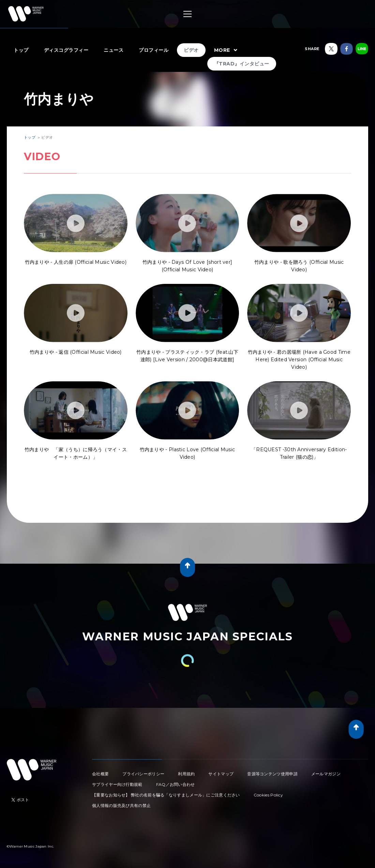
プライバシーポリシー (143, 774)
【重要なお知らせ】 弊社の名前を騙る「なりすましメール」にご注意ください (166, 795)
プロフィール (154, 50)
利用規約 (186, 774)
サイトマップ (221, 774)
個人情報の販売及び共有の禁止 (121, 805)
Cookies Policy (268, 795)
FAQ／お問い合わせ (176, 784)
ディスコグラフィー (66, 50)
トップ (21, 50)
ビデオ (191, 50)
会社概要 (100, 774)
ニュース (114, 50)
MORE (227, 50)
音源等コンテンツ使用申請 (272, 774)
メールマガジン (326, 774)
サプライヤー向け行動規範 (117, 784)
